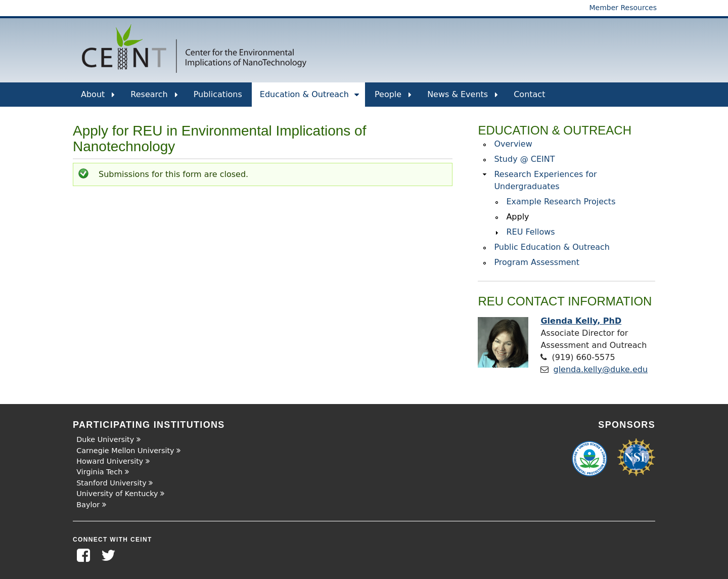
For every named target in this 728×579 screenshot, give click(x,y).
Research (154, 98)
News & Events (463, 98)
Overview (513, 144)
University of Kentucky (117, 494)
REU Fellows (530, 232)
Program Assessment (537, 262)
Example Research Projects (561, 202)
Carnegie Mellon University (125, 451)
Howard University (110, 461)
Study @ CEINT (524, 159)
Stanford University (111, 483)
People (393, 98)
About (98, 98)
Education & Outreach (309, 98)
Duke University (105, 439)
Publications (218, 94)
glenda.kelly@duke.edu (601, 369)
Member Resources (623, 8)
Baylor (88, 505)
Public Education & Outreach (552, 247)
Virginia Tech (99, 472)
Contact (529, 94)
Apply (517, 217)
